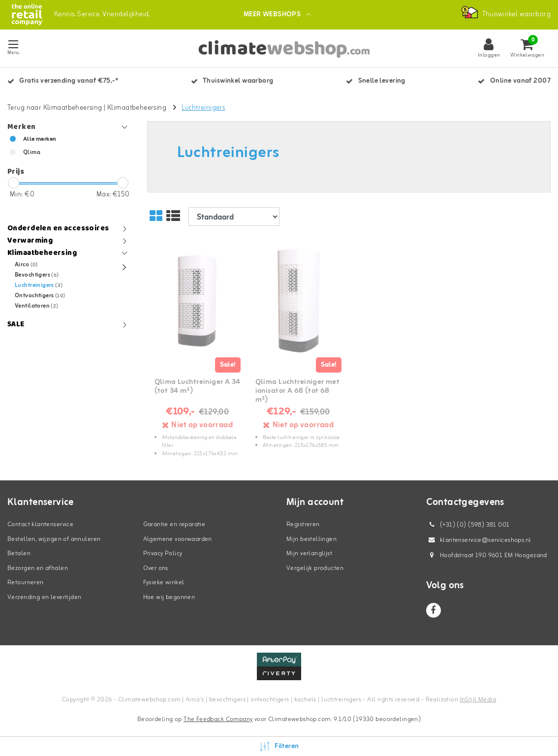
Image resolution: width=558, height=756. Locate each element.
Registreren (303, 524)
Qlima (32, 153)
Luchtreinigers (203, 108)
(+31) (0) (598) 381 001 (468, 525)
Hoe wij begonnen (169, 597)
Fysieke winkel (164, 583)
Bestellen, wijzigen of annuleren (54, 539)
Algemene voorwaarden (178, 539)
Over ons (156, 568)
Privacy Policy (163, 553)
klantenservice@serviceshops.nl (479, 540)
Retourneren (26, 583)
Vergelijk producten (315, 568)
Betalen (19, 553)
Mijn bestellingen (311, 539)
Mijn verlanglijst (309, 553)
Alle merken (40, 139)
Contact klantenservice (40, 524)
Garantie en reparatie (174, 524)
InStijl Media (478, 700)
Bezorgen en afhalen (38, 568)
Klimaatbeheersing (137, 108)
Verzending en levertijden (45, 597)
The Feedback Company (218, 719)
